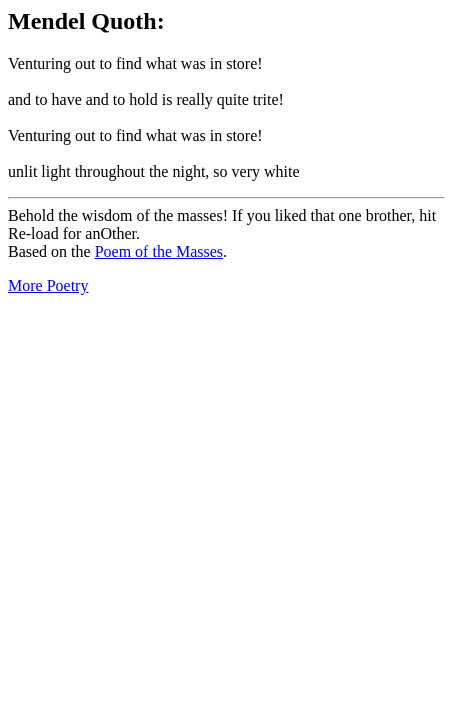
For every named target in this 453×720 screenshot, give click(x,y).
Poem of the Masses (159, 251)
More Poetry (48, 285)
